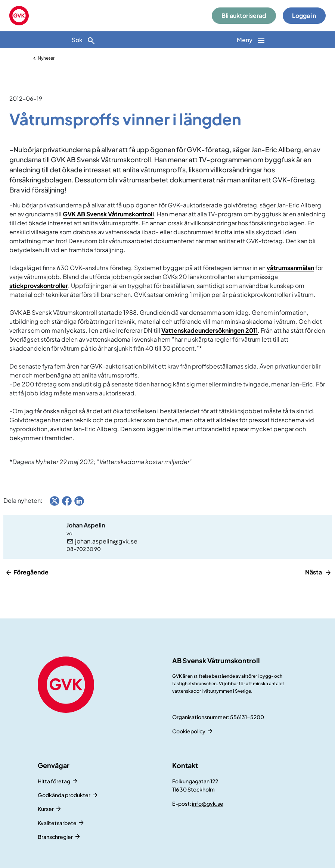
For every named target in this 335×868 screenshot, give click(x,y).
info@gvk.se (208, 803)
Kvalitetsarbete (57, 823)
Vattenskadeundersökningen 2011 (210, 330)
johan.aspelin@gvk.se (106, 541)
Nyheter (46, 58)
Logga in (304, 15)
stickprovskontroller (39, 286)
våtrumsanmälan (290, 268)
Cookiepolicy (189, 731)
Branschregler (55, 837)
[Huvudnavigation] (252, 40)
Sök (84, 40)
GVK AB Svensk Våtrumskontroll (108, 214)
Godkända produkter (64, 795)
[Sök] (84, 40)
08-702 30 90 (84, 549)
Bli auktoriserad (244, 15)
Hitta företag (54, 781)
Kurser (46, 809)
